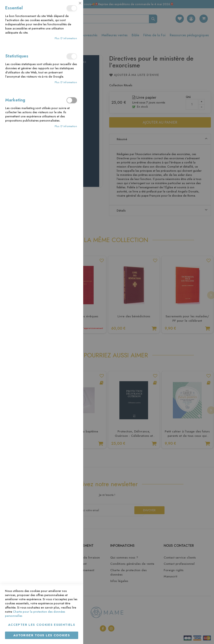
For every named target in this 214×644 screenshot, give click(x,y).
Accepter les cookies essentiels (42, 625)
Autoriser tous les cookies (42, 635)
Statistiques (72, 56)
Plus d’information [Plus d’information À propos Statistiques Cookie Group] (66, 82)
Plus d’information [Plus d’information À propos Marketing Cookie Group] (66, 126)
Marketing (72, 100)
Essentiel (72, 8)
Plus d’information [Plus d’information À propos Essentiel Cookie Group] (66, 38)
